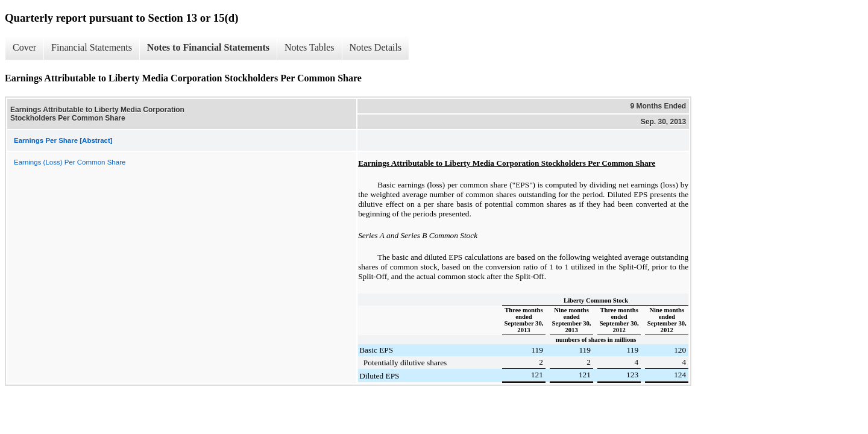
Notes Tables (310, 47)
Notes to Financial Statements (208, 47)
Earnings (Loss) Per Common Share (70, 162)
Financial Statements (92, 47)
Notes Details (376, 47)
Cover (24, 47)
